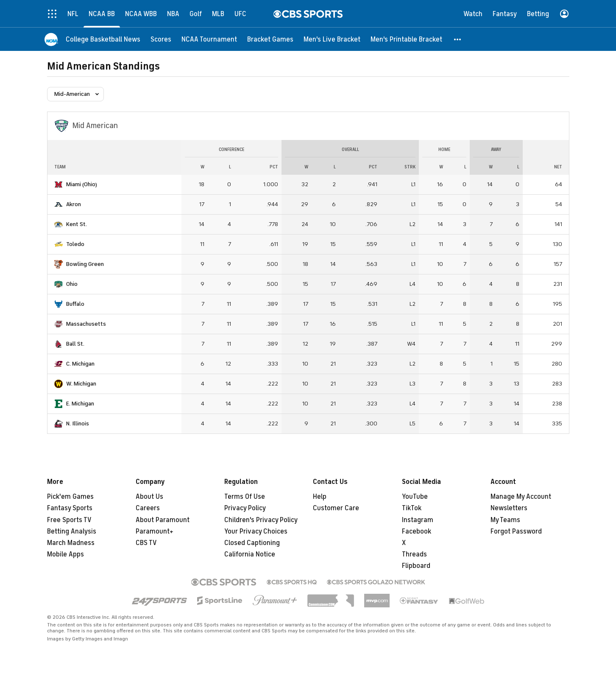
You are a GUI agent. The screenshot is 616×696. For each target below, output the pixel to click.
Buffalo (75, 304)
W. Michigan (81, 384)
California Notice (250, 554)
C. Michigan (80, 364)
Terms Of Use (245, 497)
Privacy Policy (245, 508)
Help (320, 497)
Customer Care (336, 508)
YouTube (415, 497)
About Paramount (163, 520)
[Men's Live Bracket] (332, 39)
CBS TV (146, 543)
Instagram (418, 520)
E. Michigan (80, 404)
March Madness (71, 543)
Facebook (417, 531)
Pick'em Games (70, 497)
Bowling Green (85, 264)
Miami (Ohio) (82, 184)
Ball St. (75, 344)
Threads (414, 554)
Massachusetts (86, 324)
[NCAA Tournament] (209, 39)
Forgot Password (516, 531)
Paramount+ (155, 531)
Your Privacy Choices (256, 531)
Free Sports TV (69, 520)
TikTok (412, 508)
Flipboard (416, 566)
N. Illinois (78, 423)
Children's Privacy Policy (261, 520)
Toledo (75, 244)
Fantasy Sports (70, 508)
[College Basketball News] (103, 39)
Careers (148, 508)
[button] (458, 39)
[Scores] (161, 39)
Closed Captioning (252, 543)
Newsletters (509, 508)
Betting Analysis (72, 531)
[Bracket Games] (270, 39)
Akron (74, 204)
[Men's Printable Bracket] (406, 39)
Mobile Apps (66, 554)
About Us (149, 497)
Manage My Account (521, 497)
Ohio (72, 284)
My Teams (505, 520)
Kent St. (77, 224)
